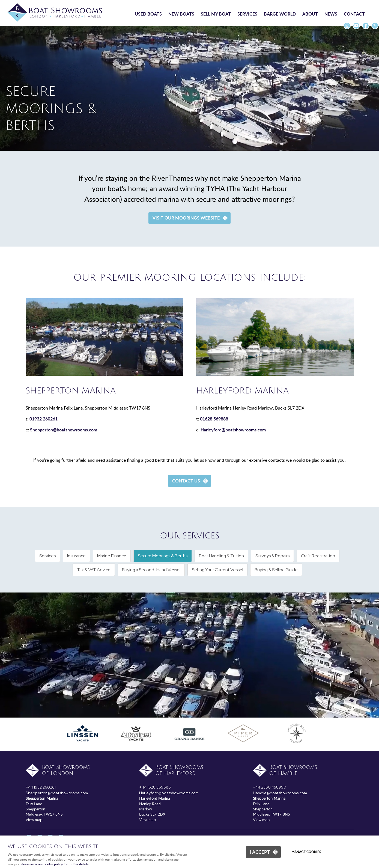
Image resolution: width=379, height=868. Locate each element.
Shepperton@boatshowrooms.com (64, 430)
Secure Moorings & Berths (163, 556)
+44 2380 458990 (270, 787)
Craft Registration (318, 556)
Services (247, 14)
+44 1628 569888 (155, 787)
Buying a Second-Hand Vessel (151, 570)
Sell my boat (216, 14)
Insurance (76, 556)
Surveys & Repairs (272, 556)
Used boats (148, 14)
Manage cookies (306, 852)
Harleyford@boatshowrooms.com (233, 430)
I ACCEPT (260, 852)
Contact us (186, 481)
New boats (181, 14)
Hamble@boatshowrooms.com (280, 793)
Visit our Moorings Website (186, 218)
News (331, 14)
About (310, 14)
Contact (354, 14)
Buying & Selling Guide (276, 570)
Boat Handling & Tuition (221, 556)
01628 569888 (214, 419)
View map (34, 820)
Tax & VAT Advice (94, 570)
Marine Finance (112, 556)
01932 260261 (44, 419)
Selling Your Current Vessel (217, 570)
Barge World (280, 14)
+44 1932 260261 (41, 787)
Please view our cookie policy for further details (54, 864)
